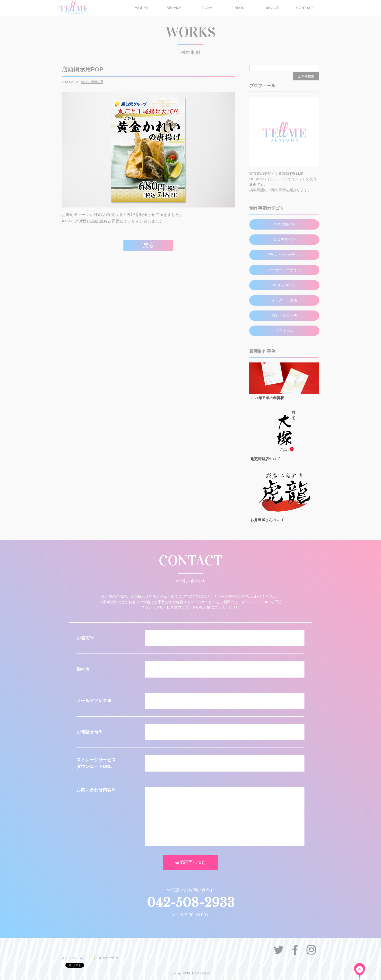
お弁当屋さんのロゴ (267, 520)
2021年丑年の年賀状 (267, 398)
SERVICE (174, 8)
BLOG (240, 8)
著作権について (109, 958)
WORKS (142, 8)
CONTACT (305, 8)
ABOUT (272, 8)
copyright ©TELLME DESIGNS (191, 973)
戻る (148, 245)
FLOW (207, 8)
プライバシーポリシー (76, 958)
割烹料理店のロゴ (265, 459)
